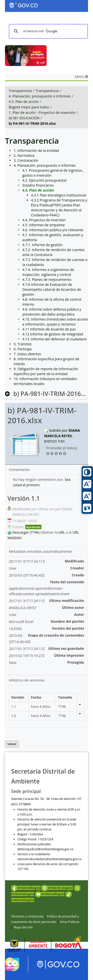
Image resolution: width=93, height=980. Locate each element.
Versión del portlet (68, 628)
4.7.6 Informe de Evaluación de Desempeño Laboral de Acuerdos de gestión (52, 289)
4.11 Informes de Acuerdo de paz (49, 329)
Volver (12, 744)
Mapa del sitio (23, 927)
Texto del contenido (67, 582)
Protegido (76, 662)
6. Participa (23, 349)
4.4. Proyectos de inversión (44, 220)
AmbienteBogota (26, 888)
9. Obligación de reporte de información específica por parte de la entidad (46, 371)
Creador (77, 568)
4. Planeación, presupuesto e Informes (40, 96)
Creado (78, 575)
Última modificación (67, 601)
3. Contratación (26, 160)
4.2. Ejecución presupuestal (44, 180)
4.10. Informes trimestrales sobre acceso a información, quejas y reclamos (55, 322)
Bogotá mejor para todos (29, 107)
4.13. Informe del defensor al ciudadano (55, 339)
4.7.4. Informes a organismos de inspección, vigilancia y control (48, 272)
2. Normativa (24, 155)
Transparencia (20, 91)
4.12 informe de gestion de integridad (53, 334)
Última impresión (69, 655)
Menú (81, 77)
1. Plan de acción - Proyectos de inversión (42, 113)
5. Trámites (23, 344)
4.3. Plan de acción (24, 102)
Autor (79, 614)
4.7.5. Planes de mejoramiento (47, 279)
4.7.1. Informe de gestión (42, 245)
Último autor (73, 607)
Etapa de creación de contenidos (56, 635)
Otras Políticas (69, 922)
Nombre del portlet (67, 621)
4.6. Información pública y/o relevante (53, 230)
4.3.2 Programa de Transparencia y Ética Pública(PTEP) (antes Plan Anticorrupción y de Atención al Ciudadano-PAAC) (59, 208)
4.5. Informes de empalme (44, 225)
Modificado (74, 561)
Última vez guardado (66, 648)
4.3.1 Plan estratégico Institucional (59, 195)
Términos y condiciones (27, 916)
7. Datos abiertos (27, 354)
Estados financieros (38, 185)
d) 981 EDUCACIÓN (24, 118)
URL (62, 532)
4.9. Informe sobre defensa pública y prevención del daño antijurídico (52, 312)
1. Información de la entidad (36, 150)
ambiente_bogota (57, 888)
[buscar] (48, 31)
